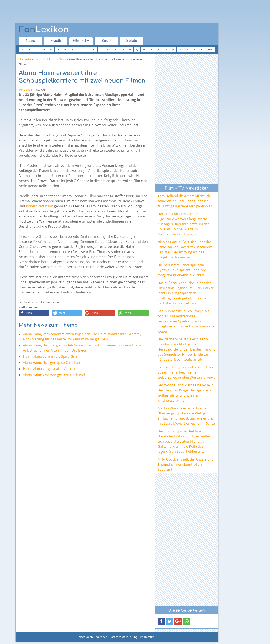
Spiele (132, 41)
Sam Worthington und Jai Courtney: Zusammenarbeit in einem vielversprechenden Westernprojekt (186, 372)
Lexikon (44, 30)
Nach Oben (86, 637)
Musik (56, 41)
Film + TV (81, 41)
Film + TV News (56, 59)
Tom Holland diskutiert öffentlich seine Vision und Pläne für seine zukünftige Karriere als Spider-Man (185, 201)
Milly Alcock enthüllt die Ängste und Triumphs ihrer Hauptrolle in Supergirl (186, 464)
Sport (106, 41)
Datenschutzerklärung (123, 637)
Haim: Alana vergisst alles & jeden (50, 369)
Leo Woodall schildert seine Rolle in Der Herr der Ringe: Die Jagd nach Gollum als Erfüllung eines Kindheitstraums (186, 393)
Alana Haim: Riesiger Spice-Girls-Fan (51, 363)
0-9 (210, 49)
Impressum (147, 637)
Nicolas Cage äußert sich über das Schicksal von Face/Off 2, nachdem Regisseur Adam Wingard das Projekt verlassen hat (185, 250)
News (30, 41)
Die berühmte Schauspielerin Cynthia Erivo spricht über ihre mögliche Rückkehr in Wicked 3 (182, 270)
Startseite (25, 59)
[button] (34, 313)
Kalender (101, 637)
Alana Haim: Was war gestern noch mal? (55, 375)
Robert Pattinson (40, 206)
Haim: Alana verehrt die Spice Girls (50, 356)
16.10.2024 (25, 90)
